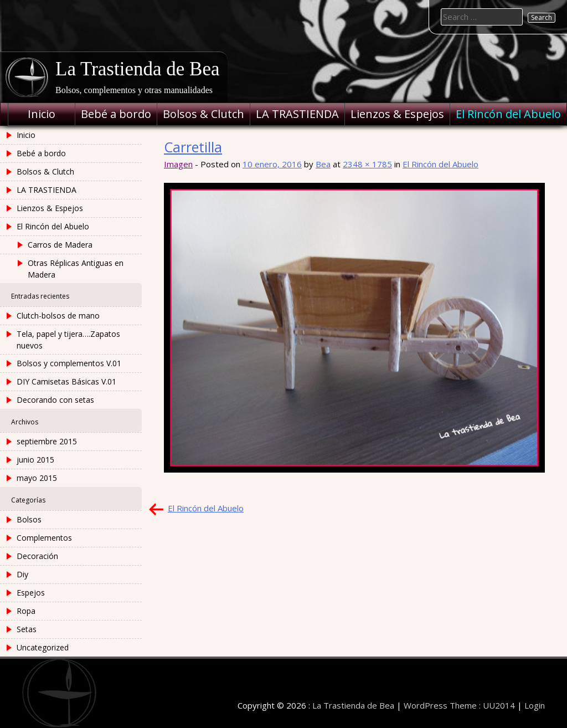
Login (535, 705)
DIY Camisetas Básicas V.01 (66, 381)
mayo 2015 (37, 478)
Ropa (26, 611)
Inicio (42, 114)
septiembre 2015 (47, 441)
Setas (27, 629)
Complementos (44, 538)
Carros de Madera (60, 245)
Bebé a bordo (116, 114)
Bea (323, 164)
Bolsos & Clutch (203, 114)
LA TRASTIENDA (297, 114)
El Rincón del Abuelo (508, 114)
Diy (22, 574)
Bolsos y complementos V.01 (69, 363)
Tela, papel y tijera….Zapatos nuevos (68, 340)
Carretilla (193, 147)
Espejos (31, 593)
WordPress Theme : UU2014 (459, 705)
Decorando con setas (55, 400)
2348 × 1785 (367, 164)
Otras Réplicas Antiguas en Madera (76, 269)
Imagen (178, 164)
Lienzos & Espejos (397, 114)
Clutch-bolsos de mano (58, 316)
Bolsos (29, 519)
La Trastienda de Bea (137, 69)
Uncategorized (43, 647)
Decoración (37, 556)
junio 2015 (35, 460)
